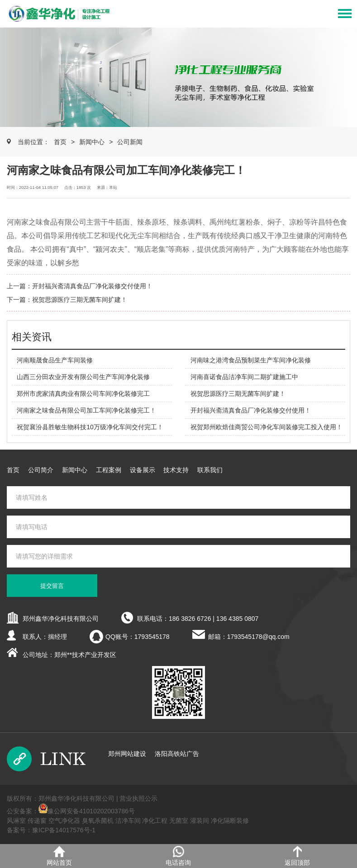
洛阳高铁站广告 (177, 754)
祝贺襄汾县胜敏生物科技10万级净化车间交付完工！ (90, 427)
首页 (60, 142)
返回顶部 (297, 856)
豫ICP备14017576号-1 (64, 830)
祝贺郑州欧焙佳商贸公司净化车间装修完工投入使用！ (267, 427)
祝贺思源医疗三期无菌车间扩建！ (80, 300)
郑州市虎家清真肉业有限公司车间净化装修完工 (83, 394)
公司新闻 (130, 142)
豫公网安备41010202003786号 (91, 811)
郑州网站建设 (127, 754)
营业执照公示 (138, 798)
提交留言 (52, 586)
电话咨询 (178, 856)
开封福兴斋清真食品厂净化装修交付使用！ (92, 286)
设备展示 (143, 470)
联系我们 (210, 470)
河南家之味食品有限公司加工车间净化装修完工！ (86, 410)
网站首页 (59, 856)
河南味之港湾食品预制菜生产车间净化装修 (251, 360)
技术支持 (176, 470)
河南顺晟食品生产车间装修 (55, 360)
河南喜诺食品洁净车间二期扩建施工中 (244, 377)
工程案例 (109, 470)
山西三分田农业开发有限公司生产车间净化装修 (83, 377)
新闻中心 (92, 142)
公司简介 (41, 470)
